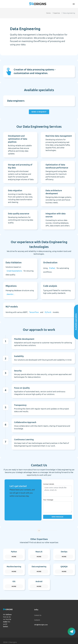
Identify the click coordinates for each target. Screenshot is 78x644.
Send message (57, 517)
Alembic (10, 294)
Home (48, 13)
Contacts (37, 620)
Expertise (57, 13)
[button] (74, 4)
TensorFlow (34, 312)
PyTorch (48, 312)
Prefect (52, 268)
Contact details (49, 484)
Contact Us (38, 615)
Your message (48, 500)
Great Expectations (14, 271)
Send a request (39, 112)
